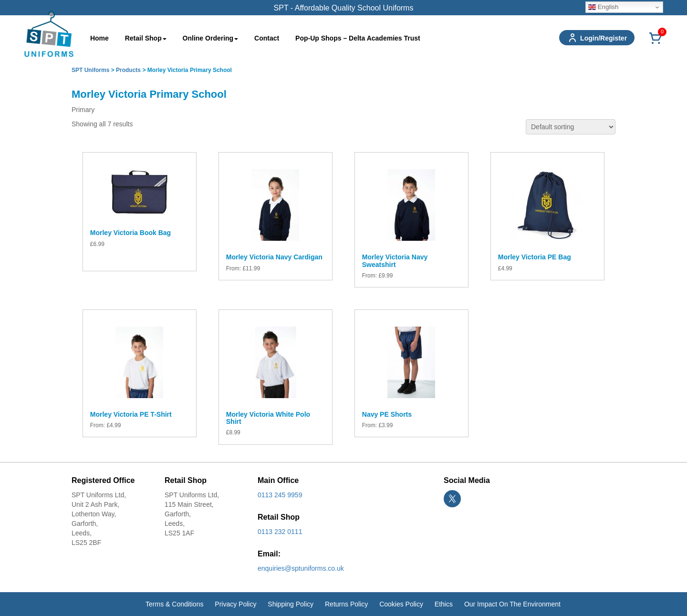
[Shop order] (571, 127)
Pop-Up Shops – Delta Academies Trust (358, 38)
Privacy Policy (235, 604)
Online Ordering (211, 38)
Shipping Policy (291, 604)
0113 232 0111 (280, 532)
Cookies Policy (401, 604)
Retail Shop (146, 38)
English (603, 7)
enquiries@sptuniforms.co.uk (301, 568)
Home (99, 38)
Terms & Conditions (174, 604)
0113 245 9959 (280, 495)
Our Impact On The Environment (512, 604)
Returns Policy (346, 604)
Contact (267, 38)
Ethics (444, 604)
